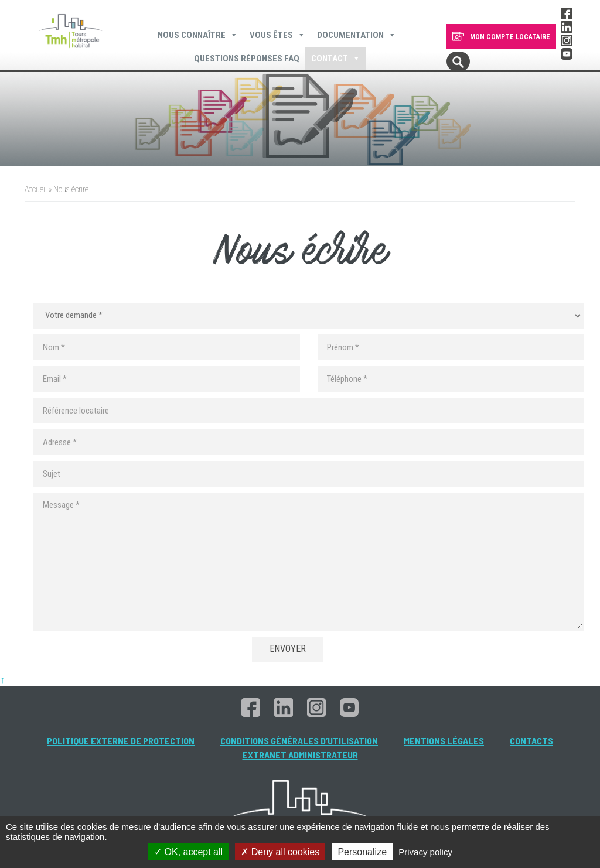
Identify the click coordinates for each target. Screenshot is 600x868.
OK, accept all (188, 852)
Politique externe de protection (121, 741)
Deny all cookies (280, 852)
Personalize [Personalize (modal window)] (362, 852)
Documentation (357, 35)
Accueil (36, 189)
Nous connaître (198, 35)
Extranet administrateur (300, 755)
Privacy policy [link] (425, 852)
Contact (336, 59)
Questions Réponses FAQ (247, 59)
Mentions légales (444, 741)
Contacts (531, 741)
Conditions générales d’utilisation (299, 741)
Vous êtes (277, 35)
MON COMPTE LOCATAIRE (510, 37)
